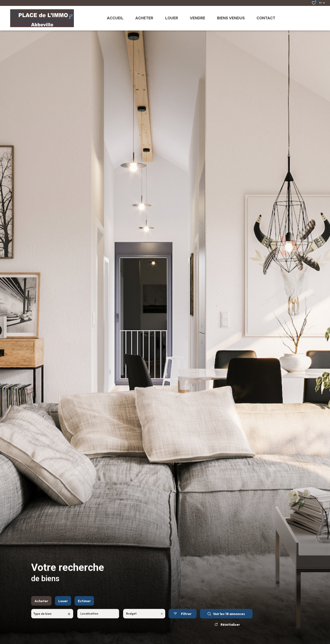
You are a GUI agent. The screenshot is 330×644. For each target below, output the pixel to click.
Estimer (84, 606)
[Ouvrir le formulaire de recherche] (183, 619)
